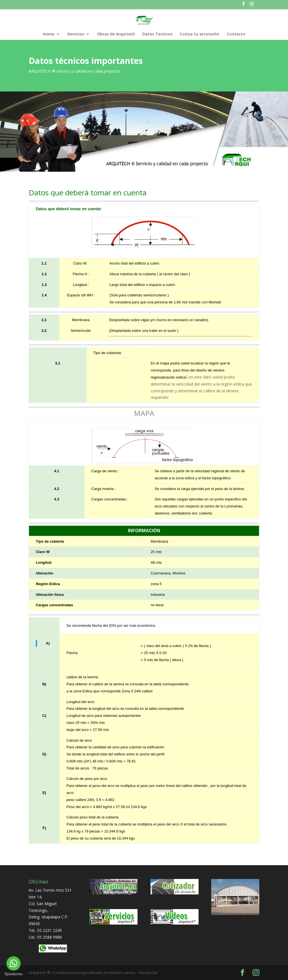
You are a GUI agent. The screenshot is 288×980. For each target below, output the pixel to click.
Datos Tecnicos (157, 34)
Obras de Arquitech (116, 34)
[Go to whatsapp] (13, 963)
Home (49, 34)
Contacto (236, 34)
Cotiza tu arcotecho (200, 34)
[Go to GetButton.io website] (13, 974)
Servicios (76, 34)
